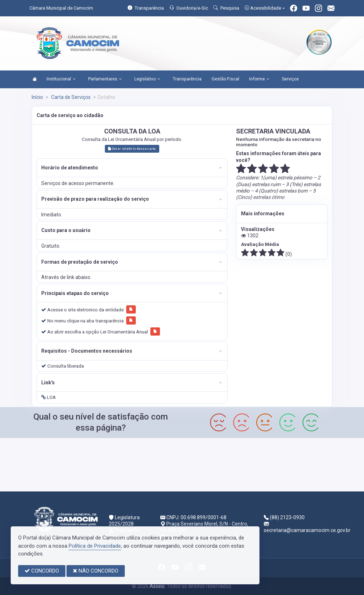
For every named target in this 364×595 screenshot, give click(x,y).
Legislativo (147, 79)
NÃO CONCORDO (96, 571)
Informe (259, 79)
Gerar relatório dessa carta (132, 149)
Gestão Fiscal (225, 79)
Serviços (290, 79)
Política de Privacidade (95, 546)
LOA (49, 397)
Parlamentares (105, 79)
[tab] (132, 168)
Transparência (187, 79)
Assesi (157, 586)
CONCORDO (42, 571)
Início (37, 97)
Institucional (61, 79)
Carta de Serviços (70, 97)
